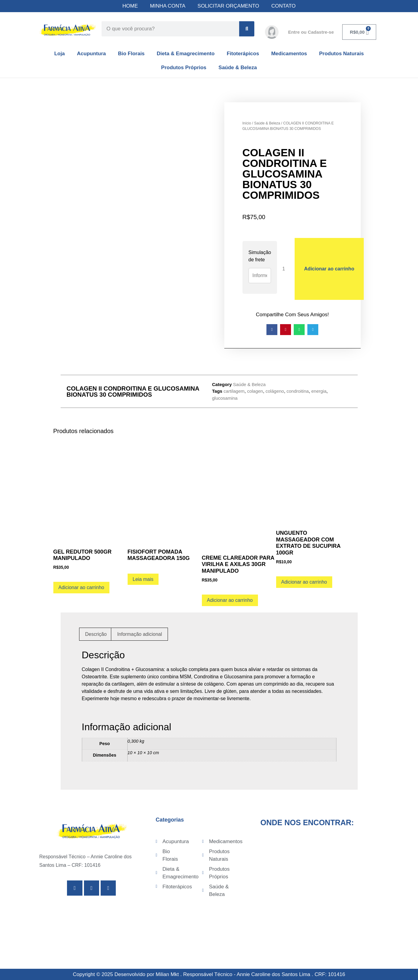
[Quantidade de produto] (286, 269)
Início (247, 123)
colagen (255, 391)
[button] (272, 330)
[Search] (247, 29)
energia (319, 391)
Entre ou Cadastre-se (311, 32)
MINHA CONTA (168, 6)
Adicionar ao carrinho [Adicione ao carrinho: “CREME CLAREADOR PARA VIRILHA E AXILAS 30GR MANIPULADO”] (230, 600)
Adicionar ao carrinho (329, 269)
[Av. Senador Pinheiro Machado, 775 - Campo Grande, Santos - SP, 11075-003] (319, 880)
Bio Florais (131, 54)
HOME (130, 6)
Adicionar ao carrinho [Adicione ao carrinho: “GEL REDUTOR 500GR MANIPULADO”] (81, 587)
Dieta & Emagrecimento (186, 54)
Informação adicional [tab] (140, 634)
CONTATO (283, 6)
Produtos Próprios (184, 68)
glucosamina (225, 398)
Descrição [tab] (96, 634)
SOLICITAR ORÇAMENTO (228, 6)
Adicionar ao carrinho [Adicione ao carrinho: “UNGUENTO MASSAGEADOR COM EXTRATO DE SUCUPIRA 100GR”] (304, 582)
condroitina (298, 391)
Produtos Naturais (341, 54)
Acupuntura (91, 54)
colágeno (275, 391)
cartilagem (234, 391)
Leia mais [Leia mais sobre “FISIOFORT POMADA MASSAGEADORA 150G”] (143, 579)
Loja (60, 54)
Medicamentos (289, 54)
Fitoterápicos (243, 54)
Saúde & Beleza (238, 68)
